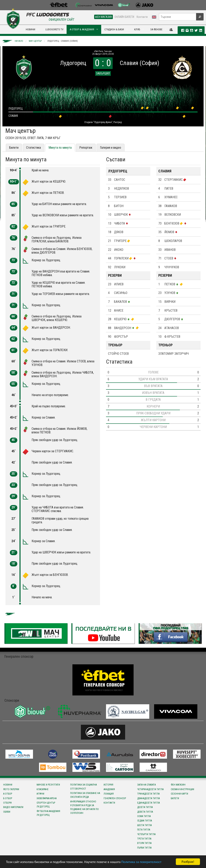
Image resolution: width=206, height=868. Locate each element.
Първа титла (144, 848)
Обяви (7, 812)
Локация (109, 794)
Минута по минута (60, 148)
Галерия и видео (111, 148)
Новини (8, 785)
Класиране (43, 789)
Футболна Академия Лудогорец (48, 813)
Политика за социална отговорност (83, 787)
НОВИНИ (30, 29)
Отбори (7, 803)
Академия (109, 789)
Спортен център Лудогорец (46, 805)
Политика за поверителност (141, 862)
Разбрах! (188, 862)
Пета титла (144, 830)
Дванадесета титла (148, 798)
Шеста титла (144, 825)
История (108, 785)
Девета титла (145, 812)
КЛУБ (137, 29)
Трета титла (144, 839)
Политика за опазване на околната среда (85, 795)
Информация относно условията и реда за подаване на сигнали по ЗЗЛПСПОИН (84, 807)
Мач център (35, 41)
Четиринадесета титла (150, 789)
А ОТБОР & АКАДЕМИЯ (82, 29)
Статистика (33, 148)
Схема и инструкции (182, 789)
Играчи (40, 794)
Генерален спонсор (115, 798)
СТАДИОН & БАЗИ (114, 29)
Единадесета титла (148, 803)
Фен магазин (178, 785)
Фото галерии (11, 789)
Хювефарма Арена (47, 798)
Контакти (142, 17)
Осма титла (144, 816)
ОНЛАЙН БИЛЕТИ (124, 17)
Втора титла (144, 843)
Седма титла (145, 821)
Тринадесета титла (148, 794)
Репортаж (86, 148)
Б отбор (8, 798)
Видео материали (13, 807)
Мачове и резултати (48, 785)
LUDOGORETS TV (54, 29)
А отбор (8, 794)
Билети (14, 148)
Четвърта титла (146, 834)
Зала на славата (146, 785)
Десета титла (145, 807)
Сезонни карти (179, 794)
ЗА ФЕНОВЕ (156, 29)
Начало (19, 41)
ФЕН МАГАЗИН (104, 17)
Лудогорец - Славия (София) (63, 41)
